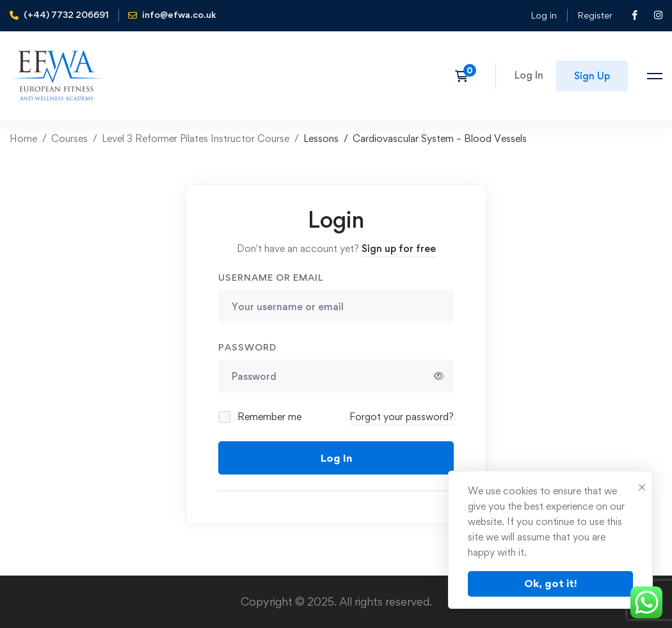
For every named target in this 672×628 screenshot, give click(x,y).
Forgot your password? (402, 417)
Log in (544, 15)
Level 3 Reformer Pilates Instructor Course (196, 138)
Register (595, 15)
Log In (336, 458)
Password (247, 347)
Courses (69, 138)
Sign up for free (399, 248)
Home (23, 138)
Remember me (261, 417)
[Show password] (439, 376)
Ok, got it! (551, 583)
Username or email (271, 277)
